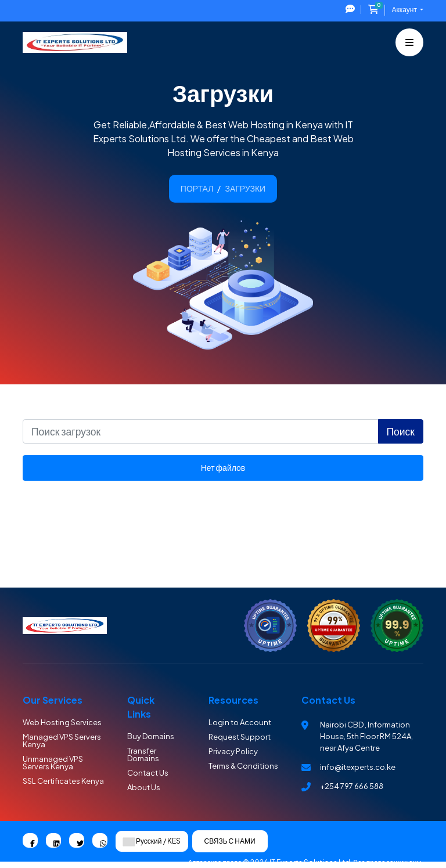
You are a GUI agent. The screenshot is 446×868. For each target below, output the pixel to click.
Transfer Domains (143, 754)
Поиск (401, 431)
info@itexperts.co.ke (358, 767)
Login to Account (240, 722)
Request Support (240, 737)
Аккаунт (405, 10)
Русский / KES (152, 841)
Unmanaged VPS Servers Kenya (53, 763)
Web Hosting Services (62, 722)
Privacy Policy (233, 751)
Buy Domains (151, 736)
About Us (144, 787)
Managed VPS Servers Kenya (62, 741)
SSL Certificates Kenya (63, 781)
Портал (197, 188)
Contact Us (148, 773)
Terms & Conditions (243, 766)
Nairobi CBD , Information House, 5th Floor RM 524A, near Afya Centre (366, 736)
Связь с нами (230, 841)
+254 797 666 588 (352, 786)
